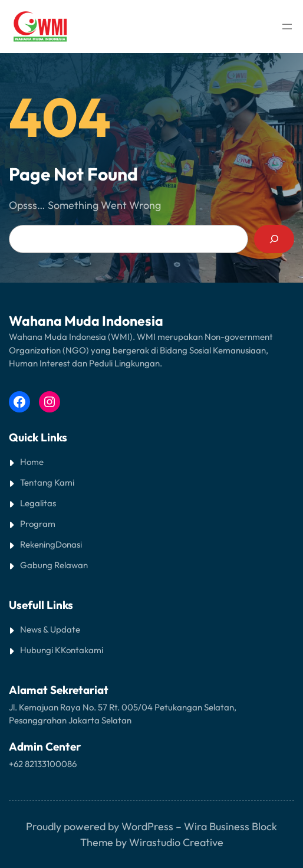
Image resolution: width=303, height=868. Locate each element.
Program (38, 524)
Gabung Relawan (54, 565)
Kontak (75, 650)
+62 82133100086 (43, 764)
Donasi (69, 544)
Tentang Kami (47, 482)
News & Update (50, 629)
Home (32, 462)
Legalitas (38, 503)
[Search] (274, 239)
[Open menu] (287, 27)
